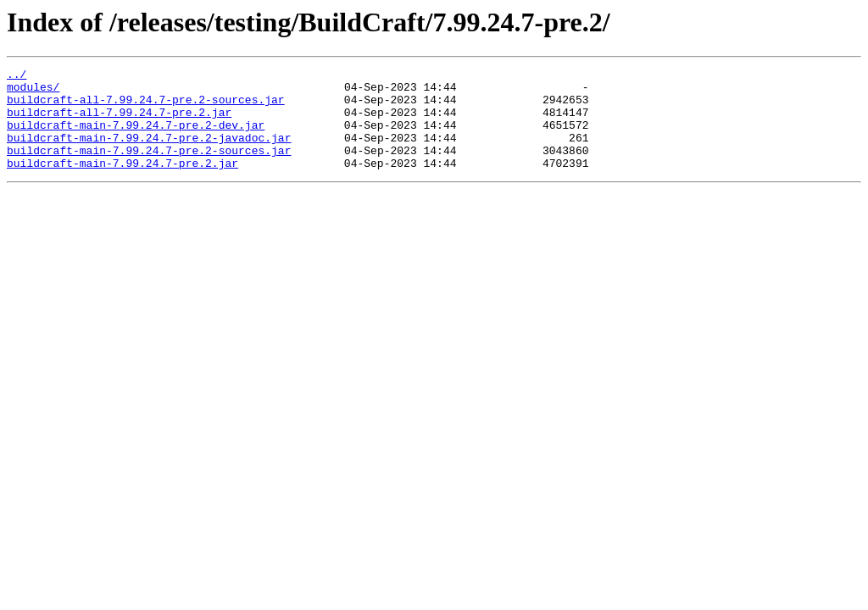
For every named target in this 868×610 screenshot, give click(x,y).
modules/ (33, 91)
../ (17, 76)
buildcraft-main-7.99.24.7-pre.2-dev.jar (136, 137)
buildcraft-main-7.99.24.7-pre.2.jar (122, 183)
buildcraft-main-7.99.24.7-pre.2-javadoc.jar (149, 152)
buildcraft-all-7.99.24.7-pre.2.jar (119, 122)
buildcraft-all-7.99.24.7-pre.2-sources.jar (146, 107)
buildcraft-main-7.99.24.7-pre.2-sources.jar (149, 168)
